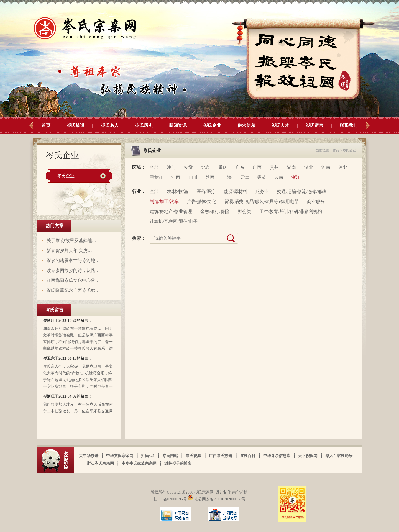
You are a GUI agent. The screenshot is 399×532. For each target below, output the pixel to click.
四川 (193, 177)
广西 (257, 167)
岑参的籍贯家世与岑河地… (73, 260)
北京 (206, 167)
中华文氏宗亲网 (120, 456)
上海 (227, 177)
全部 (154, 167)
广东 (240, 167)
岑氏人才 (280, 125)
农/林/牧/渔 (177, 192)
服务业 (262, 192)
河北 (343, 167)
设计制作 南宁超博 (232, 492)
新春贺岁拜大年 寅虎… (69, 250)
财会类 (244, 211)
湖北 (309, 167)
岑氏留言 (314, 125)
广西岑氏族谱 (221, 456)
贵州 (274, 167)
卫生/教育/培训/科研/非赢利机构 (291, 211)
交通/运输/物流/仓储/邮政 (302, 192)
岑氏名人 (110, 125)
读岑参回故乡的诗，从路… (73, 270)
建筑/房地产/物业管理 (171, 211)
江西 (176, 177)
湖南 (291, 167)
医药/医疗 (206, 192)
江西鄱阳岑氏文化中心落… (73, 280)
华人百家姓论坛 (339, 456)
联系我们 (349, 125)
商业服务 (316, 201)
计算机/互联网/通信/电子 (174, 221)
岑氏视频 (193, 456)
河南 (326, 167)
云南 (279, 177)
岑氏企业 (212, 125)
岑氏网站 (170, 456)
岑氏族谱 (76, 125)
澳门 (171, 167)
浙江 (296, 177)
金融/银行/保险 (215, 211)
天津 (244, 177)
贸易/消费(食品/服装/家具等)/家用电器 (262, 201)
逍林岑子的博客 (178, 463)
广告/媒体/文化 (202, 201)
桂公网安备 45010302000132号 (217, 499)
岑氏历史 (144, 125)
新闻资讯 (178, 125)
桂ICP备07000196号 (171, 499)
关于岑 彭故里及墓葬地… (71, 241)
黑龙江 (156, 177)
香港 (262, 177)
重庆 (223, 167)
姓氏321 (148, 456)
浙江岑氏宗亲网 (100, 463)
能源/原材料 (236, 192)
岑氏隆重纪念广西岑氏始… (73, 290)
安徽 (188, 167)
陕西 (210, 177)
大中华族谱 (89, 456)
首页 (46, 125)
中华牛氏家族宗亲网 (139, 463)
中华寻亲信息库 (277, 456)
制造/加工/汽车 (164, 201)
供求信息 (246, 125)
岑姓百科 (248, 456)
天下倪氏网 (308, 456)
